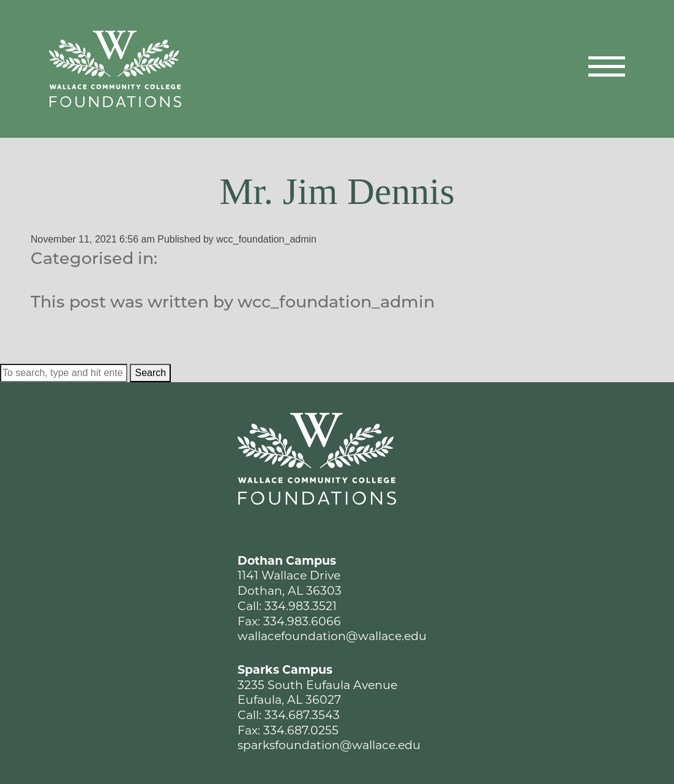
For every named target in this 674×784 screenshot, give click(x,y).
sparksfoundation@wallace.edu (329, 745)
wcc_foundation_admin (266, 239)
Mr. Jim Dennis (337, 191)
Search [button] (150, 373)
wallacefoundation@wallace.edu (332, 636)
